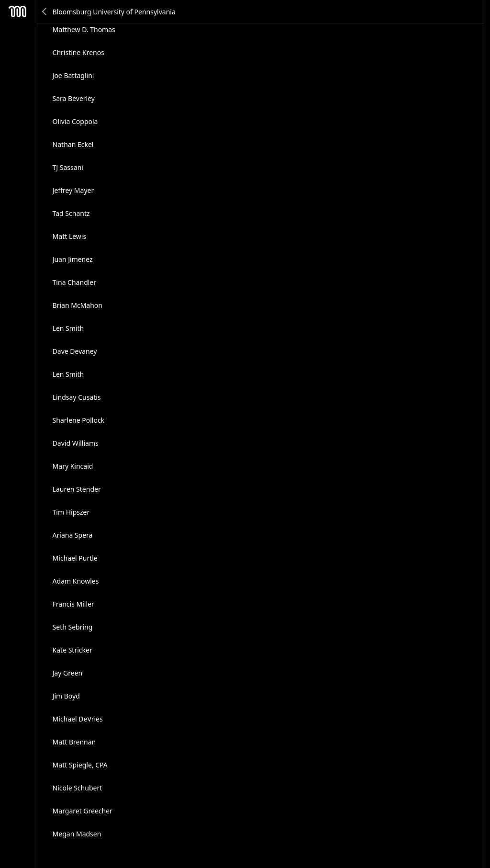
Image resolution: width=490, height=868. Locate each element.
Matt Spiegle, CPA (80, 765)
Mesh (18, 11)
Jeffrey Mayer (73, 190)
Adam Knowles (76, 581)
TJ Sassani (68, 167)
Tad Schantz (71, 213)
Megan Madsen (77, 834)
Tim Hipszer (71, 512)
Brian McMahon (78, 305)
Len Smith (68, 328)
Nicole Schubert (78, 788)
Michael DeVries (78, 719)
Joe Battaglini (73, 75)
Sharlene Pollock (79, 420)
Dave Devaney (75, 351)
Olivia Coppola (75, 121)
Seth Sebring (73, 627)
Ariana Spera (73, 535)
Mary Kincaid (73, 466)
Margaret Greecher (83, 811)
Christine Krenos (78, 52)
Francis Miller (73, 604)
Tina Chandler (74, 282)
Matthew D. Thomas (84, 29)
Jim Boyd (66, 696)
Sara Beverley (74, 98)
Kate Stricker (72, 650)
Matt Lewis (70, 236)
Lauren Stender (77, 489)
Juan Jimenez (73, 259)
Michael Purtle (75, 558)
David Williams (76, 443)
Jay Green (68, 673)
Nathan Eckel (73, 144)
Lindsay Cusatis (77, 397)
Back (45, 11)
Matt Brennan (74, 742)
